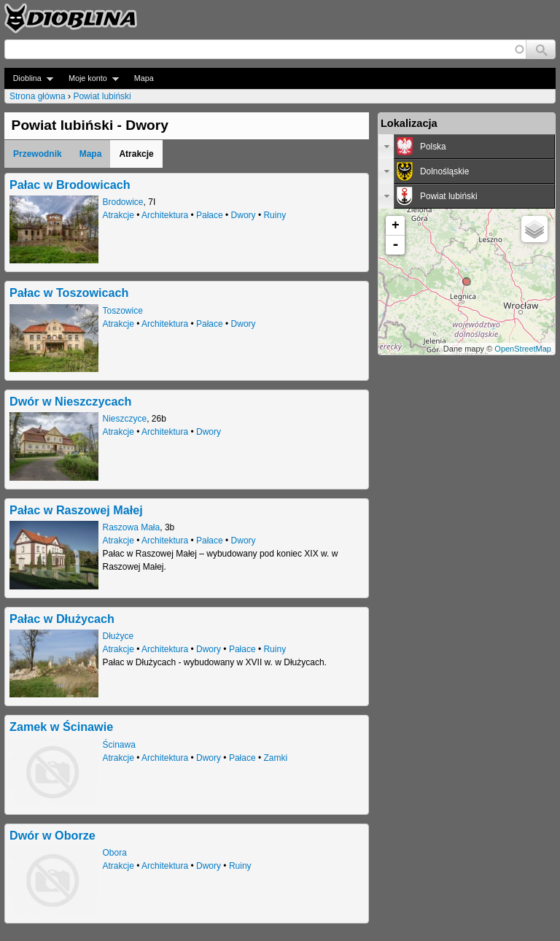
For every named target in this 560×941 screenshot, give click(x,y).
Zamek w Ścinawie (61, 727)
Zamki (275, 758)
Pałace (210, 215)
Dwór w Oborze (52, 835)
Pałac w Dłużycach (62, 619)
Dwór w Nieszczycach (70, 401)
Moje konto (89, 78)
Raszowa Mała (132, 527)
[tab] (467, 147)
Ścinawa (119, 745)
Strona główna (38, 96)
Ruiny (275, 215)
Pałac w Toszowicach (69, 293)
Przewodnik (38, 154)
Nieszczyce (125, 419)
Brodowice (123, 202)
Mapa (144, 78)
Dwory (244, 215)
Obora (115, 853)
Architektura (165, 215)
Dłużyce (118, 636)
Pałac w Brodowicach (70, 185)
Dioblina (29, 78)
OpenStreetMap (523, 349)
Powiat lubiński (102, 96)
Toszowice (123, 311)
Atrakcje (118, 215)
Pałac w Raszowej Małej (76, 510)
